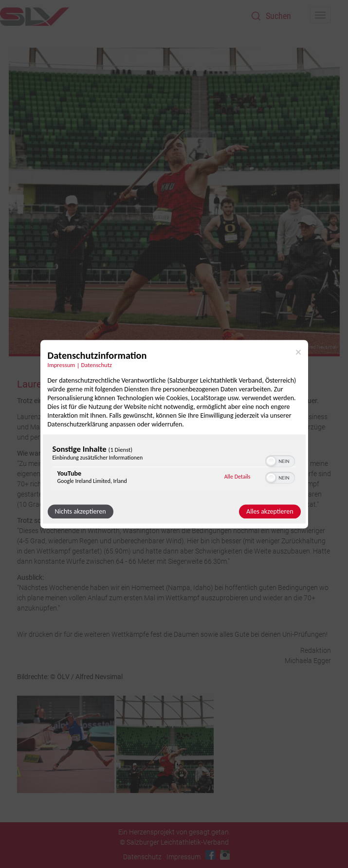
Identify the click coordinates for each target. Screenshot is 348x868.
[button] (271, 461)
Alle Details (238, 477)
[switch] (280, 460)
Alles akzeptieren (270, 511)
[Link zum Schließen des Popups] (298, 352)
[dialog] (174, 434)
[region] (174, 467)
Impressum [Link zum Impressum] (62, 365)
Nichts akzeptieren (81, 511)
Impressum (183, 857)
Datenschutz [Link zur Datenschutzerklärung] (97, 365)
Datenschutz (142, 857)
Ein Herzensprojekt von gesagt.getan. (174, 832)
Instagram (225, 855)
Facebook (210, 855)
